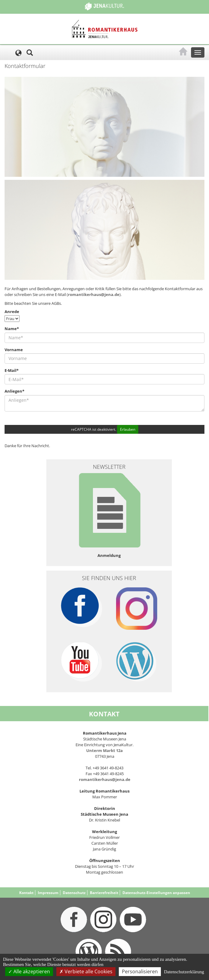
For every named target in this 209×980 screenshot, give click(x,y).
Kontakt (26, 893)
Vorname (14, 350)
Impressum (48, 893)
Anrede (12, 312)
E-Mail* (12, 370)
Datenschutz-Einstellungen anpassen (156, 893)
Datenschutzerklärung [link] (184, 972)
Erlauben (128, 429)
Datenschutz (74, 893)
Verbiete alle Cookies (86, 971)
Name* (12, 329)
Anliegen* (14, 391)
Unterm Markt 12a (104, 750)
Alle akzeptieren (29, 971)
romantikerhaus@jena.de (94, 294)
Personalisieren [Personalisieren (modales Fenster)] (140, 971)
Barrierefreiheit (104, 893)
